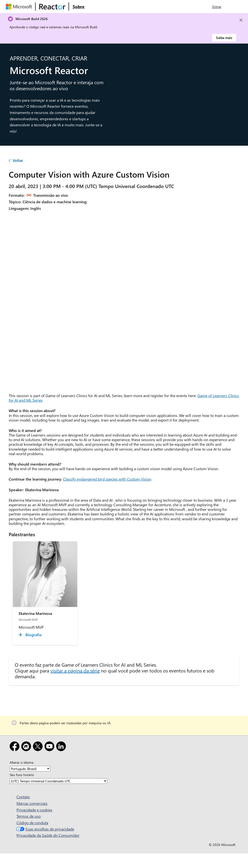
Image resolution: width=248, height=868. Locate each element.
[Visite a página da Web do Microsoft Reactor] (52, 7)
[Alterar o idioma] (30, 769)
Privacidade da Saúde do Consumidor (48, 835)
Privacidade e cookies (34, 810)
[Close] (241, 20)
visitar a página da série (75, 670)
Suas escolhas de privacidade (45, 829)
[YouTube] (50, 747)
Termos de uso (29, 816)
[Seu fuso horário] (58, 781)
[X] (39, 747)
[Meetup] (27, 747)
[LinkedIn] (62, 747)
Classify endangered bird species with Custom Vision (107, 479)
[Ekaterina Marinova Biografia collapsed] (31, 635)
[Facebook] (15, 747)
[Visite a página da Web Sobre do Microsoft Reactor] (79, 7)
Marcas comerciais (32, 803)
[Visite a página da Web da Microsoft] (20, 7)
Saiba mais (224, 38)
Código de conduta (32, 823)
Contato (23, 797)
